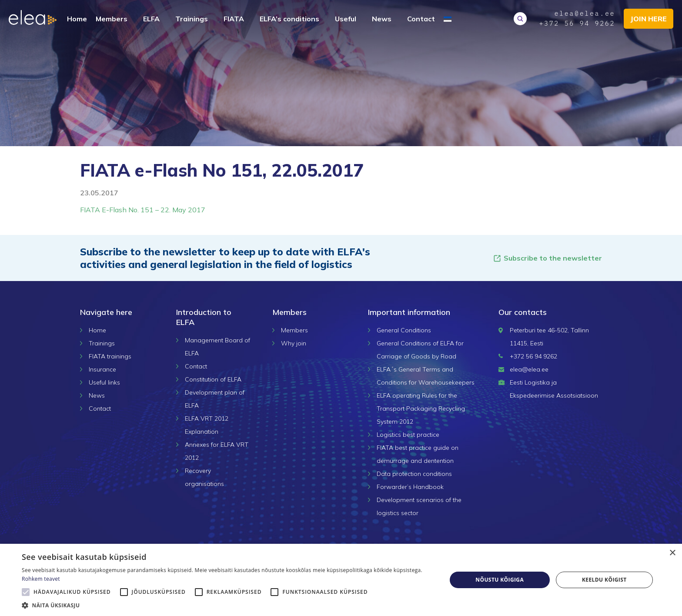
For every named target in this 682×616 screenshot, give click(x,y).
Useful (346, 19)
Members (112, 19)
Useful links (104, 382)
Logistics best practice (408, 435)
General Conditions (404, 330)
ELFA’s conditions (289, 19)
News (382, 19)
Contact (421, 19)
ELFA (151, 19)
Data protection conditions (414, 474)
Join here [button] (648, 19)
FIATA (234, 19)
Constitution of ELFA (213, 379)
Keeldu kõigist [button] (604, 580)
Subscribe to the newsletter (547, 258)
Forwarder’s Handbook (410, 487)
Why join (294, 343)
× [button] (672, 553)
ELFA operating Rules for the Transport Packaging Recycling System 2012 (421, 408)
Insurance (102, 369)
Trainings (192, 19)
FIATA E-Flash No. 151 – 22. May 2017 (143, 210)
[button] (228, 605)
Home (77, 19)
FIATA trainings (110, 356)
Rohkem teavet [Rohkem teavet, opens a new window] (41, 579)
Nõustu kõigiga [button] (500, 580)
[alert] (341, 580)
